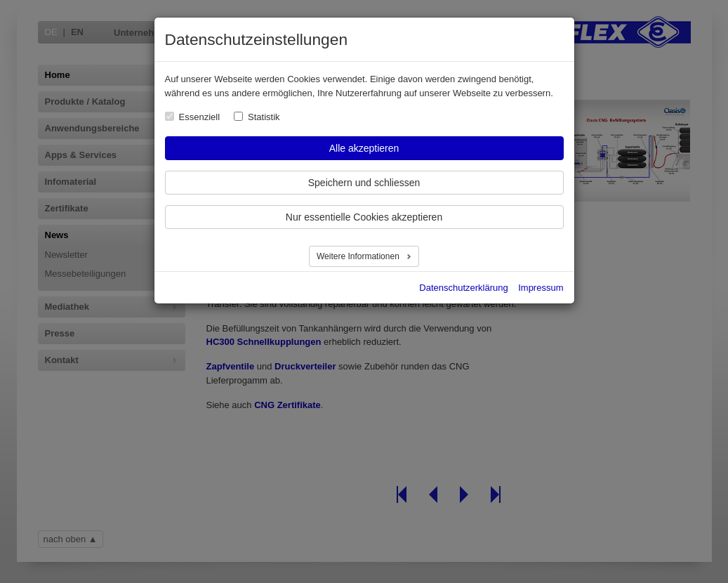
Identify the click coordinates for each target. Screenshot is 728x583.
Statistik (264, 117)
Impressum (541, 288)
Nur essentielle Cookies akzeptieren (364, 217)
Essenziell (200, 117)
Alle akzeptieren (364, 148)
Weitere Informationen (359, 256)
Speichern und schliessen (364, 183)
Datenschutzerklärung (463, 288)
